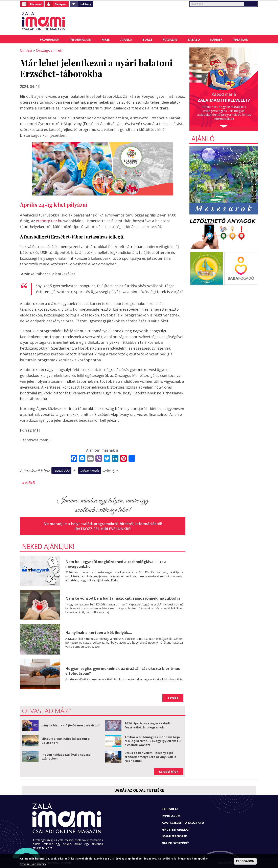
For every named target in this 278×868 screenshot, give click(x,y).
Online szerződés (176, 843)
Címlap (30, 39)
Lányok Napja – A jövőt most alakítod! (71, 725)
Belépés (61, 4)
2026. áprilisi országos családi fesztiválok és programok (147, 725)
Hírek (106, 39)
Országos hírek (49, 50)
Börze (147, 39)
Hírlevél (36, 4)
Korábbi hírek (169, 772)
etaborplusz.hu (49, 221)
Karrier (216, 39)
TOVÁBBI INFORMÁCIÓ (33, 864)
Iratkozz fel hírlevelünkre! (103, 529)
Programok (50, 39)
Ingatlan (240, 39)
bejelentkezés (90, 470)
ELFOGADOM (245, 861)
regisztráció (61, 470)
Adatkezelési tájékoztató (183, 823)
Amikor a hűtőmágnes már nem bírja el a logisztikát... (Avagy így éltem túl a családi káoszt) (153, 741)
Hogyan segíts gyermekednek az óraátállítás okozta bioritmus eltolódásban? (123, 671)
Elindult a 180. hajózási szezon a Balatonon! (66, 741)
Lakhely (85, 4)
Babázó (194, 39)
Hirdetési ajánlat (176, 830)
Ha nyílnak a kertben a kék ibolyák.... (99, 633)
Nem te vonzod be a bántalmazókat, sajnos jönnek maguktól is (123, 598)
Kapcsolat (170, 809)
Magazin (170, 39)
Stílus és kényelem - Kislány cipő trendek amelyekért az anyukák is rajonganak (150, 757)
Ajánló (126, 39)
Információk (80, 39)
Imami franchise (174, 836)
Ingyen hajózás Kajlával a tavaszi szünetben (66, 757)
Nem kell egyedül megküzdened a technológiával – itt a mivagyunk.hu (116, 564)
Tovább (173, 698)
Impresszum (171, 816)
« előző (28, 483)
